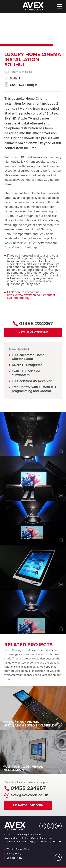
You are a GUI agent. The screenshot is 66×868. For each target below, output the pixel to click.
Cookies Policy (14, 858)
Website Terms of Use (18, 849)
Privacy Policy (14, 854)
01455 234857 (28, 788)
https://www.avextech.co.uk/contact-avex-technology (31, 296)
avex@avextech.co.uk (29, 795)
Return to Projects (21, 72)
